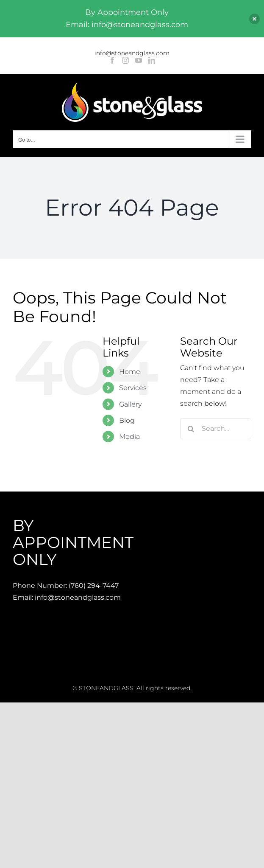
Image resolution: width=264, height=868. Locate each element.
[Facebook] (112, 60)
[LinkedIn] (152, 60)
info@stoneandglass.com (132, 53)
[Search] (191, 429)
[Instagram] (125, 60)
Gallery (130, 404)
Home (130, 372)
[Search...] (216, 429)
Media (129, 437)
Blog (127, 420)
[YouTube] (139, 60)
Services (133, 388)
